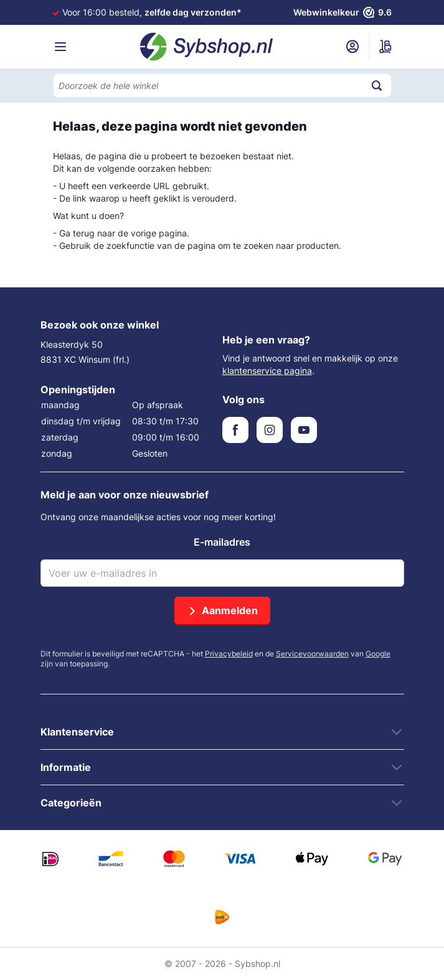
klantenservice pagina (267, 371)
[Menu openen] (60, 47)
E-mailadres (222, 542)
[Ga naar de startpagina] (207, 47)
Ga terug (77, 233)
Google (378, 654)
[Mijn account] (352, 47)
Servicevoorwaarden (312, 654)
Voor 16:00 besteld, (152, 12)
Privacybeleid (229, 654)
